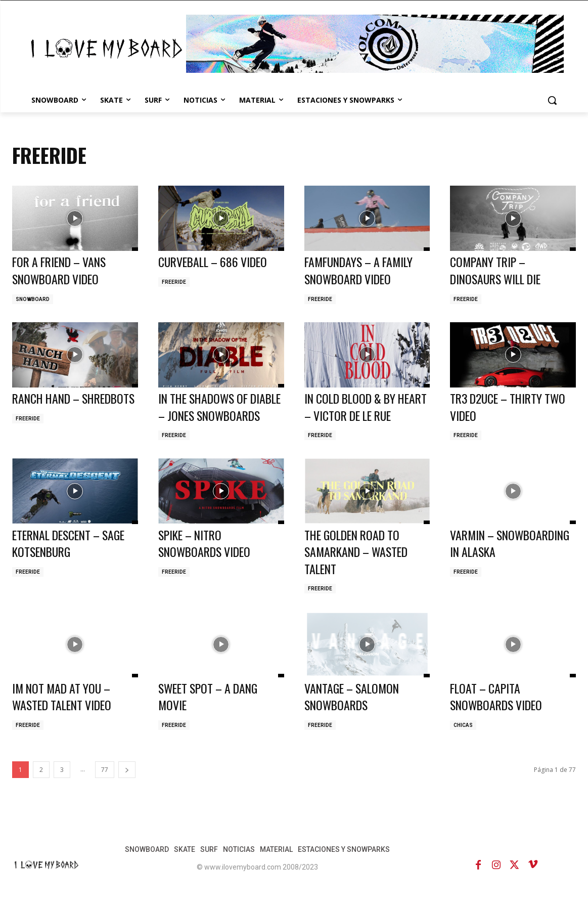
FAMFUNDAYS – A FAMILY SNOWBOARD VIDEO (362, 270)
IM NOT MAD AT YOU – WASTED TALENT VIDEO (64, 713)
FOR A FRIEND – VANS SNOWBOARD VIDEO (62, 270)
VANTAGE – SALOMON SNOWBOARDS (354, 713)
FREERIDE (174, 282)
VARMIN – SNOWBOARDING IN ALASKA (494, 568)
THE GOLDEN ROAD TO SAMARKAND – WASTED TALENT (359, 568)
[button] (552, 100)
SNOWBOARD (33, 299)
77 (105, 786)
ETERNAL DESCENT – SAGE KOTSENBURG (72, 560)
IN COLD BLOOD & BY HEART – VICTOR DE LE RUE (357, 415)
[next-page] (127, 786)
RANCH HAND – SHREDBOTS (48, 407)
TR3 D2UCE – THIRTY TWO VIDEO (511, 407)
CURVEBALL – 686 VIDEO (216, 262)
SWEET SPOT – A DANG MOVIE (211, 713)
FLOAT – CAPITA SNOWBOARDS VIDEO (499, 713)
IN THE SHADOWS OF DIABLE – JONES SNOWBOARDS (206, 415)
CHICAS (463, 742)
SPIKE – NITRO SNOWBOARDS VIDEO (207, 560)
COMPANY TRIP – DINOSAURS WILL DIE (499, 270)
